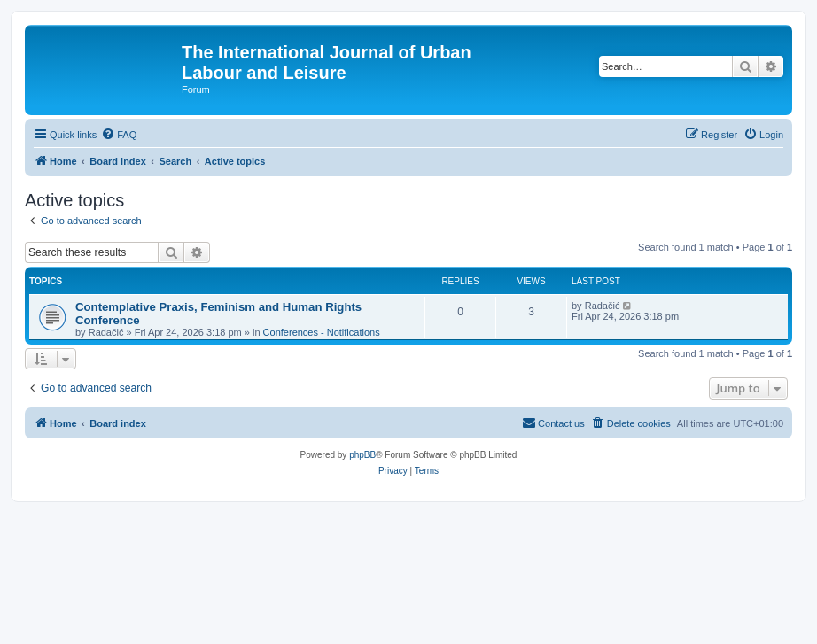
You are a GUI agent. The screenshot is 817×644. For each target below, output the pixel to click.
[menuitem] (119, 135)
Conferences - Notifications (322, 332)
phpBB (362, 455)
